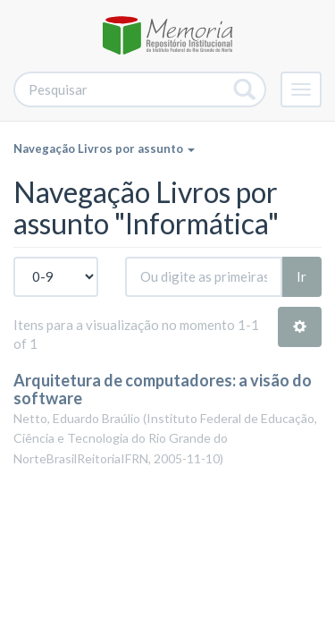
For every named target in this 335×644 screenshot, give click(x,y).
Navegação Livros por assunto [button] (104, 148)
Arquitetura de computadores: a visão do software (163, 389)
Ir (301, 276)
